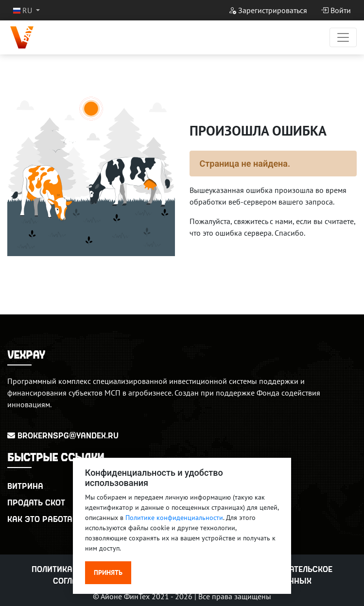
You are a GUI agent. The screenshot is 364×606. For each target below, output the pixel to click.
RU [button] (24, 10)
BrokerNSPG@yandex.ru (63, 435)
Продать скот (36, 502)
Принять (108, 572)
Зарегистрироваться (268, 10)
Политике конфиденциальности (174, 518)
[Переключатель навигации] (343, 37)
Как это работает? (46, 519)
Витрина (25, 486)
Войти (336, 10)
